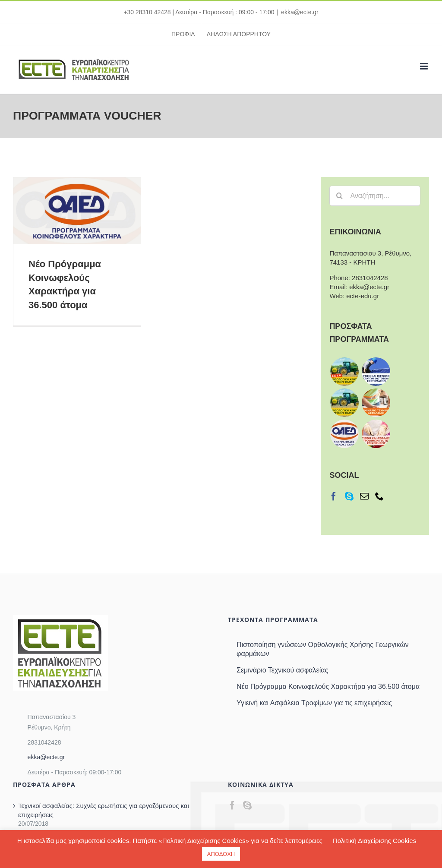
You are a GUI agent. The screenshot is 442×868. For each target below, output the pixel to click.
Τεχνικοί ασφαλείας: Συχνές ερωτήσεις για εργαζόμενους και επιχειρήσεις (104, 810)
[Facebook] (334, 496)
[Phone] (379, 496)
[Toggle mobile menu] (425, 66)
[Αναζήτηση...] (375, 196)
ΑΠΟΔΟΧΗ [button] (221, 854)
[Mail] (364, 496)
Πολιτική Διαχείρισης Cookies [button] (374, 841)
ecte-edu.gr (363, 296)
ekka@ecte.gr (300, 12)
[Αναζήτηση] (339, 196)
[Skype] (349, 496)
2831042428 (370, 278)
